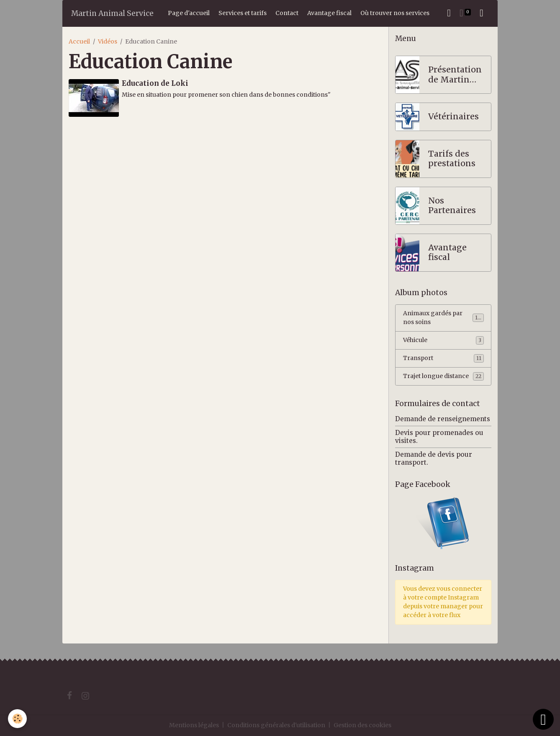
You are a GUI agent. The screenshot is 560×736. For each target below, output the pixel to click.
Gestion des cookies (362, 725)
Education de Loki (155, 83)
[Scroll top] (543, 719)
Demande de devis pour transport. (434, 458)
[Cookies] (18, 719)
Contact (287, 13)
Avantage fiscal (329, 13)
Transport (443, 358)
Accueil (79, 41)
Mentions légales (194, 725)
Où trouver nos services (395, 13)
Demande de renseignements (443, 419)
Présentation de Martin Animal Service (455, 75)
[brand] (112, 13)
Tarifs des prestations (452, 159)
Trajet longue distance (443, 376)
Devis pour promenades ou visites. (439, 436)
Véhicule (443, 340)
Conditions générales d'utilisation (276, 725)
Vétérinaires (453, 117)
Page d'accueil (189, 13)
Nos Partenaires (452, 206)
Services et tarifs (243, 13)
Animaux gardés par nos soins (443, 318)
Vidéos (108, 41)
